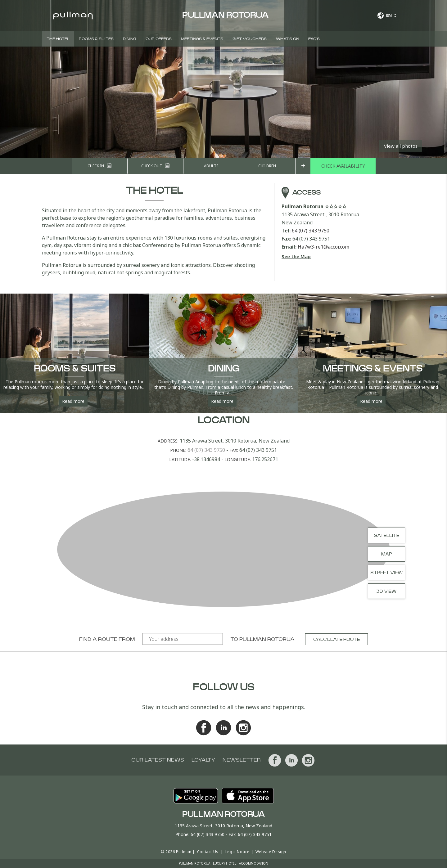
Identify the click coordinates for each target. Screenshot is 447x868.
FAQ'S (314, 39)
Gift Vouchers (250, 39)
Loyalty (203, 760)
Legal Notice (237, 852)
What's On (287, 39)
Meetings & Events (202, 39)
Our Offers (159, 39)
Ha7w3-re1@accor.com (323, 247)
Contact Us (208, 852)
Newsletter (242, 760)
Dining (130, 39)
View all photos (401, 146)
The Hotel (58, 39)
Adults (211, 166)
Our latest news (158, 760)
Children (267, 166)
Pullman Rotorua (267, 639)
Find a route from (107, 639)
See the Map (296, 256)
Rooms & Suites (96, 39)
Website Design (271, 852)
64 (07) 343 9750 (311, 231)
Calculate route (336, 640)
